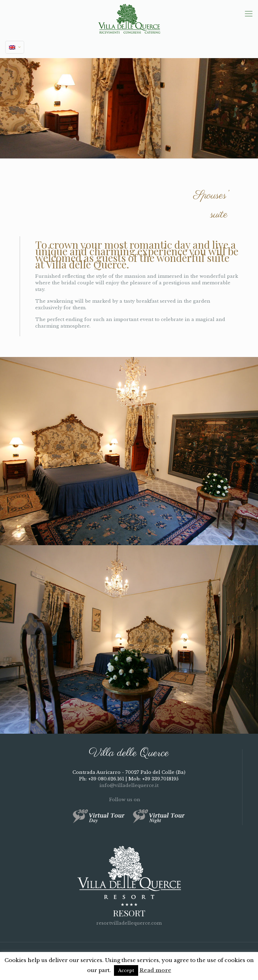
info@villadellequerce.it (129, 785)
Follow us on (129, 800)
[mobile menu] (249, 14)
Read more (155, 970)
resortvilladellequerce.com (129, 923)
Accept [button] (126, 970)
